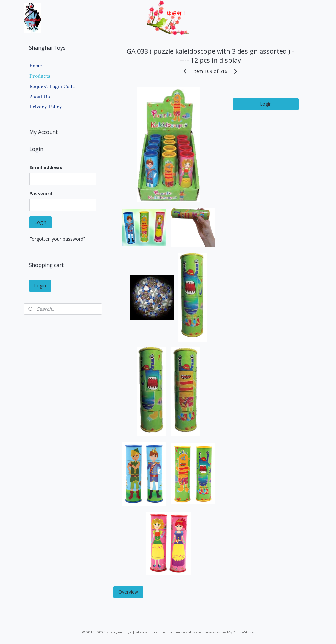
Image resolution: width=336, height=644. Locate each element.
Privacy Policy (46, 106)
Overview (128, 592)
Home (36, 65)
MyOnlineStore (240, 632)
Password (41, 194)
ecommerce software (182, 632)
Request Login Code (52, 86)
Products (40, 76)
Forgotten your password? (57, 239)
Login (265, 104)
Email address (46, 167)
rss (156, 632)
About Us (40, 96)
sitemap (143, 632)
